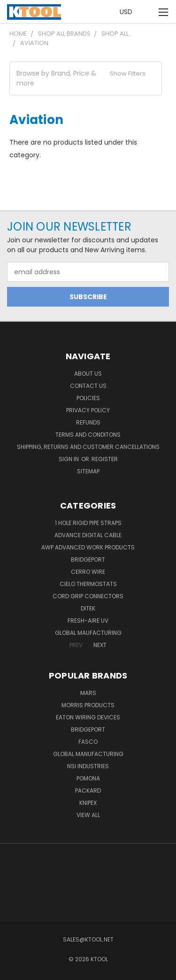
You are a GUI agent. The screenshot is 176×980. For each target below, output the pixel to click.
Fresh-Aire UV (88, 621)
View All (88, 815)
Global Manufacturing (88, 754)
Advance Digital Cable (88, 535)
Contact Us (88, 386)
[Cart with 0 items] (148, 12)
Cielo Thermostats (88, 584)
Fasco (88, 742)
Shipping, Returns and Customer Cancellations (88, 447)
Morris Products (88, 705)
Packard (88, 791)
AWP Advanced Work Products (88, 547)
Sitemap (88, 471)
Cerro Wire (88, 572)
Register (105, 459)
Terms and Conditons (88, 435)
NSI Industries (88, 766)
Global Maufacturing (88, 633)
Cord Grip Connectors (88, 596)
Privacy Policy (88, 410)
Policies (88, 398)
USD (129, 12)
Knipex (88, 803)
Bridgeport (88, 559)
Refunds (88, 422)
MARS (88, 693)
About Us (88, 374)
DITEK (88, 608)
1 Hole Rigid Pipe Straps (88, 523)
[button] (86, 78)
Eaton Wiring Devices (88, 717)
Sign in (69, 459)
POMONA (88, 778)
